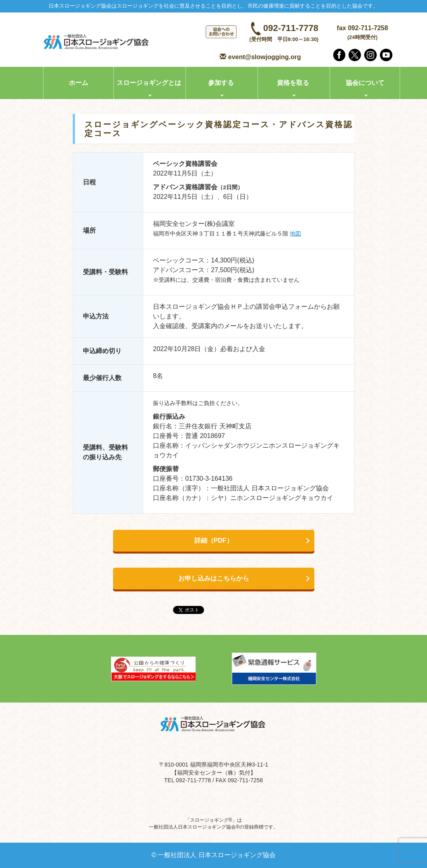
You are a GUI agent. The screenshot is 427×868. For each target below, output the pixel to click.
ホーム (78, 83)
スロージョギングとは (149, 83)
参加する (221, 83)
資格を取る (293, 83)
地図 (295, 234)
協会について (365, 83)
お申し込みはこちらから (214, 578)
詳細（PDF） (214, 540)
